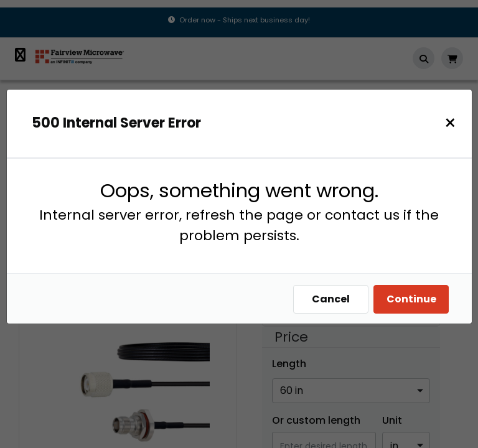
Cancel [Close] (334, 299)
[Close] (453, 123)
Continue (415, 299)
